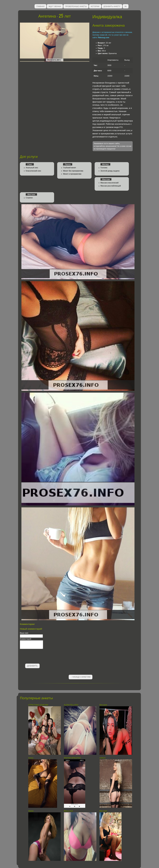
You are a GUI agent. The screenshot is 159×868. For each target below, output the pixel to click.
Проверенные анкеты (76, 6)
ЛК (126, 6)
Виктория (103, 705)
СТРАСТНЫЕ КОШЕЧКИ (38, 705)
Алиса (31, 758)
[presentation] (37, 657)
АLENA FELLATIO (71, 705)
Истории (95, 6)
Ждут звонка (55, 6)
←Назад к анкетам (80, 677)
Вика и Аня (68, 811)
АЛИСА (103, 758)
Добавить (32, 666)
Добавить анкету (112, 6)
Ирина (31, 811)
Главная (40, 6)
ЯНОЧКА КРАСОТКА (73, 758)
